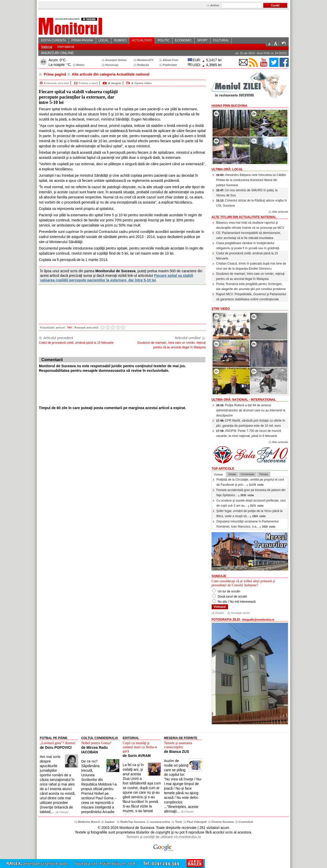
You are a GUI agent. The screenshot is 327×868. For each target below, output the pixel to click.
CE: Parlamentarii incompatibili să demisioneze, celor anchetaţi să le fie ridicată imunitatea (248, 235)
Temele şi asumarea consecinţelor (178, 745)
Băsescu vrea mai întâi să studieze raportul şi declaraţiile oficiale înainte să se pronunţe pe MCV (250, 225)
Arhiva (215, 5)
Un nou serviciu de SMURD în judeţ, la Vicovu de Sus (247, 193)
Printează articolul (54, 83)
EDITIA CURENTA (53, 40)
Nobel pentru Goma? (96, 743)
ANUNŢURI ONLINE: (58, 53)
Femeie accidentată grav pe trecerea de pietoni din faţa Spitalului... (251, 493)
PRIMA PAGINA (82, 40)
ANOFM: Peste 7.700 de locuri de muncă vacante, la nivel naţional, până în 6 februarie (249, 433)
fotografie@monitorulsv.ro (258, 620)
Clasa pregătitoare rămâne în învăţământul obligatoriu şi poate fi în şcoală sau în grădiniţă (248, 246)
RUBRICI (120, 40)
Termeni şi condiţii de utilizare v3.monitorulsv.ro (163, 837)
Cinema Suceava (223, 822)
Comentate (248, 474)
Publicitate (170, 65)
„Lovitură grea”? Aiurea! (58, 743)
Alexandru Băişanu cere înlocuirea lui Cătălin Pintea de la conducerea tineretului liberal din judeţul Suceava (251, 180)
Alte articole (280, 212)
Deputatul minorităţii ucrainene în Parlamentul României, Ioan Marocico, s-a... (247, 524)
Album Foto (171, 60)
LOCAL (104, 40)
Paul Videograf (197, 822)
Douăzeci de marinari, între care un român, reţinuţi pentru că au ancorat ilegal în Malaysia (250, 276)
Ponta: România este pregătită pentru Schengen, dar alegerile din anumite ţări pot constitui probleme (251, 287)
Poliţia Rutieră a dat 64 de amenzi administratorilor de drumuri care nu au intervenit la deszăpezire (251, 410)
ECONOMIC (183, 40)
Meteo (80, 65)
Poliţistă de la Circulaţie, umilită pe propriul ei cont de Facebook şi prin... (250, 482)
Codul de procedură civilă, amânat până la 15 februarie (247, 256)
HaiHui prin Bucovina (230, 106)
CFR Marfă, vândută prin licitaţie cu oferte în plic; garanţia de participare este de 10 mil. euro (251, 423)
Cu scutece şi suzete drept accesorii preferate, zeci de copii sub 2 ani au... (251, 503)
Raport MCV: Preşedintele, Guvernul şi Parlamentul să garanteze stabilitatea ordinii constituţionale (251, 297)
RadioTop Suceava (133, 822)
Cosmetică (246, 822)
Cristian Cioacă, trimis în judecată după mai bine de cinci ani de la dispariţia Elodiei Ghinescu (251, 266)
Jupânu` (110, 822)
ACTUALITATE (142, 40)
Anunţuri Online (116, 60)
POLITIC (164, 40)
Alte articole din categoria (110, 74)
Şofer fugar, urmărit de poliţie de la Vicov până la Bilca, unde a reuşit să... (249, 514)
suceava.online (160, 822)
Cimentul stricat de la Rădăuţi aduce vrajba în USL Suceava (252, 203)
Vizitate (218, 474)
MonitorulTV (145, 60)
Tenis (179, 822)
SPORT (202, 40)
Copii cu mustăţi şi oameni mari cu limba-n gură (140, 747)
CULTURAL (221, 40)
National (46, 47)
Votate (232, 474)
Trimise (264, 474)
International (66, 47)
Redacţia (143, 65)
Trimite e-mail (86, 83)
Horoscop (112, 65)
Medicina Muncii (89, 822)
